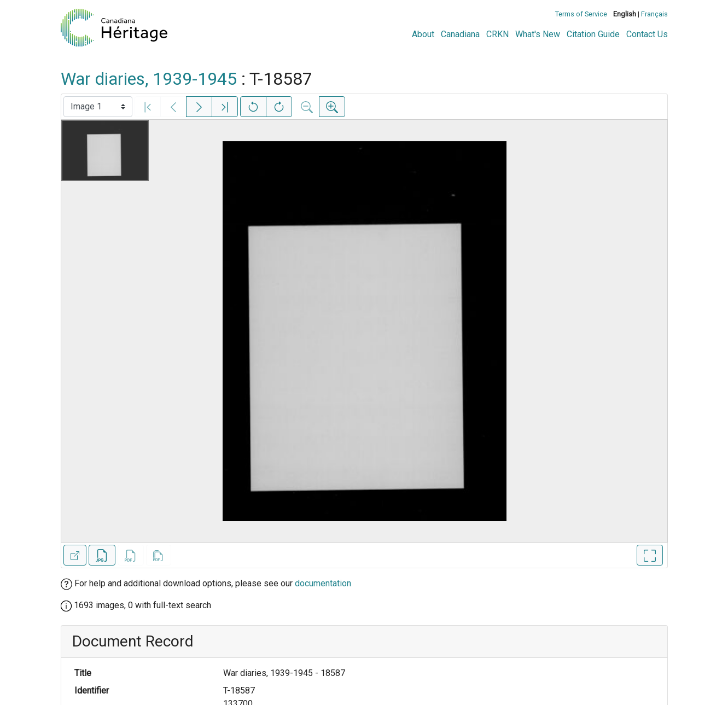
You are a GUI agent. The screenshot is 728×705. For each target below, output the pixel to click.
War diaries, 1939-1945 (149, 79)
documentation (323, 583)
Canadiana (460, 34)
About (423, 34)
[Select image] (98, 107)
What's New (538, 34)
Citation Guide (593, 34)
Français (654, 14)
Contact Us (647, 34)
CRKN (497, 34)
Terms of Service (581, 14)
